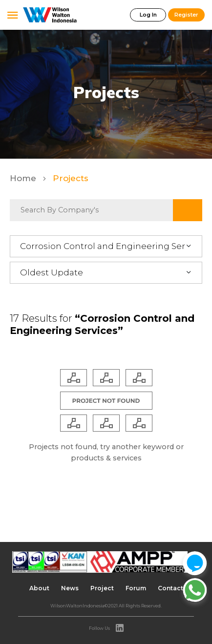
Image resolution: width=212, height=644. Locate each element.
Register (186, 15)
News (70, 588)
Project (102, 588)
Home (24, 178)
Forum (136, 588)
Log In (148, 15)
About (39, 588)
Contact (170, 588)
